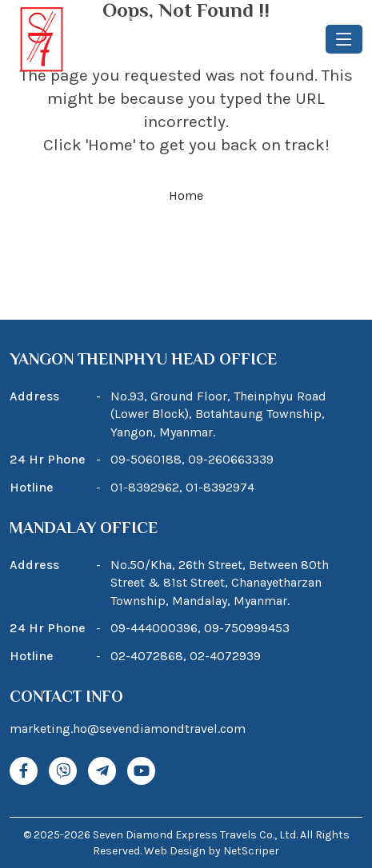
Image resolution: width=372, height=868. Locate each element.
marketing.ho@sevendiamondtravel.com (128, 729)
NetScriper (251, 851)
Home (186, 195)
